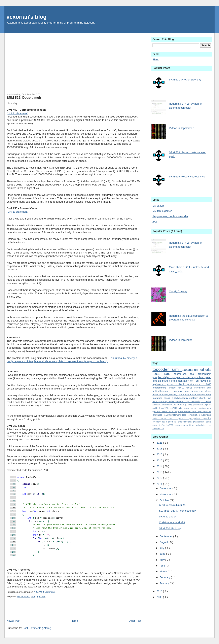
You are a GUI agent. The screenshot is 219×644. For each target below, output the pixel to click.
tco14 (163, 425)
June (163, 554)
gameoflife (198, 405)
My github (158, 206)
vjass (209, 425)
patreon (184, 418)
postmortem (195, 384)
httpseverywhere (184, 412)
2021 (160, 443)
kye (201, 412)
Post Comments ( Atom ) (37, 628)
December (166, 488)
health (166, 412)
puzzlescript (200, 422)
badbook (157, 394)
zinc (162, 429)
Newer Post (13, 621)
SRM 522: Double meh (24, 98)
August (164, 542)
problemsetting (186, 422)
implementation (181, 381)
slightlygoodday (180, 398)
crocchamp (167, 405)
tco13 (190, 388)
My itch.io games (162, 211)
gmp (209, 408)
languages (158, 415)
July (162, 548)
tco (194, 374)
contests (157, 405)
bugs (188, 401)
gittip (181, 408)
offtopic (157, 381)
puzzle (171, 384)
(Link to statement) (17, 113)
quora (209, 422)
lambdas (207, 412)
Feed (156, 59)
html (172, 412)
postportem (196, 418)
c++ (193, 381)
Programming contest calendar (170, 216)
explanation (24, 597)
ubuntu (203, 398)
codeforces (182, 374)
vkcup (208, 391)
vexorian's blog (26, 17)
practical (207, 418)
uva (209, 398)
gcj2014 (157, 408)
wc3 (155, 401)
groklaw (157, 412)
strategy (194, 398)
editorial (206, 370)
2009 (160, 597)
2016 (160, 454)
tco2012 (181, 384)
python (167, 381)
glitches (203, 408)
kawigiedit (206, 381)
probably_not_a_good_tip (165, 422)
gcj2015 (166, 408)
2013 (160, 472)
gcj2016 (174, 408)
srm (33, 597)
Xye (155, 221)
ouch (174, 418)
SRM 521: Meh (168, 517)
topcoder (41, 597)
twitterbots (201, 425)
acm (209, 388)
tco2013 (207, 384)
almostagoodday (167, 401)
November (166, 494)
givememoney (192, 408)
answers (180, 401)
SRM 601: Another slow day (185, 80)
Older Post (135, 621)
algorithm (198, 377)
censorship (197, 401)
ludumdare (206, 415)
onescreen (198, 391)
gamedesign (185, 394)
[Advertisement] (74, 61)
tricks (192, 425)
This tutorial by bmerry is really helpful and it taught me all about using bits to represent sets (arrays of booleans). (72, 360)
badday (187, 377)
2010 (160, 591)
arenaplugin (205, 374)
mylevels (159, 384)
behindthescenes (163, 391)
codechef (207, 401)
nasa (165, 418)
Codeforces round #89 (172, 522)
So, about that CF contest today (177, 511)
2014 (160, 466)
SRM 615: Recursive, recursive (187, 177)
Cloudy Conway (178, 291)
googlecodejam (162, 377)
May (162, 560)
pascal (168, 398)
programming (160, 388)
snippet (173, 388)
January (165, 583)
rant (169, 374)
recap (158, 374)
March (164, 571)
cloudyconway (170, 394)
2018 (160, 449)
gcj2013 (208, 405)
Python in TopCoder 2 (181, 128)
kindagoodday (204, 394)
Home (75, 621)
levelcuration (195, 415)
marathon (158, 398)
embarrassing (180, 405)
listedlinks (201, 388)
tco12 (182, 388)
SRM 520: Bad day (170, 528)
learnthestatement (173, 415)
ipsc (188, 391)
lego (185, 415)
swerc (156, 425)
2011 (160, 484)
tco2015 (171, 425)
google (177, 377)
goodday (179, 391)
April (163, 566)
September (166, 536)
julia (194, 394)
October (165, 500)
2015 (160, 460)
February (165, 577)
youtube (156, 429)
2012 (160, 478)
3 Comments (49, 592)
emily (190, 405)
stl (198, 381)
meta (157, 418)
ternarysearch (182, 425)
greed (208, 377)
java (195, 412)
